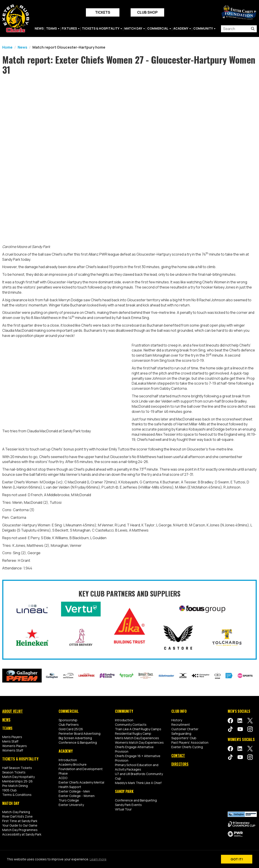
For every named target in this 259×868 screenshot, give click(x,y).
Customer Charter (185, 729)
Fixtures (69, 28)
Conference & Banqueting (78, 742)
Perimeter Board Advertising (80, 733)
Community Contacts (131, 725)
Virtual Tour (123, 809)
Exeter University (71, 804)
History (177, 720)
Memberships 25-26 (17, 781)
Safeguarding (181, 733)
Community (203, 28)
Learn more (98, 859)
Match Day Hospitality (18, 777)
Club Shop (147, 12)
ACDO (63, 778)
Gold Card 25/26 (71, 729)
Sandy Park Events (128, 804)
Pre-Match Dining (15, 786)
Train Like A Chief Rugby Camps (138, 729)
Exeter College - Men (74, 791)
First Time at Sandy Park (20, 821)
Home (7, 47)
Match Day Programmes (20, 830)
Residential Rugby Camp (133, 733)
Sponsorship (68, 720)
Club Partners (69, 725)
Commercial (158, 28)
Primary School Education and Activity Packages (137, 767)
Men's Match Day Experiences (137, 738)
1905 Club (10, 790)
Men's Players (12, 737)
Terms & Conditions (17, 795)
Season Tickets (14, 772)
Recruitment (181, 725)
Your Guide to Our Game (20, 825)
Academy (181, 28)
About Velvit (13, 711)
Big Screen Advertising (75, 738)
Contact (178, 756)
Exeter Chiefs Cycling (187, 747)
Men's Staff (10, 741)
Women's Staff (13, 750)
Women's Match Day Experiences (139, 742)
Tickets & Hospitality (101, 28)
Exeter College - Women (77, 796)
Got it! (237, 859)
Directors (180, 764)
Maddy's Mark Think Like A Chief (138, 783)
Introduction (68, 760)
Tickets (103, 12)
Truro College (69, 800)
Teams (51, 28)
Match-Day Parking (16, 812)
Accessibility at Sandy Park (22, 834)
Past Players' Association (190, 742)
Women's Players (15, 746)
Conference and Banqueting (136, 800)
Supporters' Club (184, 738)
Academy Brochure (73, 764)
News (39, 28)
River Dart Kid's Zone (17, 816)
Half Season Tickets (17, 768)
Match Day (133, 28)
